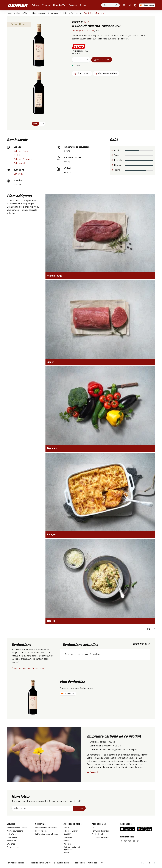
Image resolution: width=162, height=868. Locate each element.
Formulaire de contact (101, 831)
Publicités (67, 844)
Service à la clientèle (100, 834)
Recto (36, 124)
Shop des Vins (60, 5)
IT (154, 863)
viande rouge (55, 276)
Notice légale (93, 863)
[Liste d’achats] (135, 5)
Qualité (66, 841)
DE (143, 863)
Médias (66, 853)
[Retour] (142, 629)
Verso (42, 124)
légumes (52, 448)
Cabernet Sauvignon (23, 159)
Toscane (75, 13)
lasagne (52, 535)
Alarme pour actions (15, 831)
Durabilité (67, 834)
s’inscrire (79, 808)
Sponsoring (68, 837)
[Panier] (124, 5)
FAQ (94, 828)
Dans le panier (102, 60)
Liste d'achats (12, 834)
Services (73, 5)
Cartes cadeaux (13, 847)
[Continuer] (155, 629)
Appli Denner (12, 837)
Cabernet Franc (21, 151)
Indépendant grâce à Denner (47, 834)
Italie (65, 13)
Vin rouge (55, 13)
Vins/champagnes (39, 13)
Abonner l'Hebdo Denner (17, 828)
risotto (51, 621)
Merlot (17, 155)
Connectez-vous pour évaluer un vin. (28, 668)
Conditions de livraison (101, 837)
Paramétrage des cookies (17, 863)
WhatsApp (11, 844)
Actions (35, 5)
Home (9, 13)
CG (102, 863)
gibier (51, 362)
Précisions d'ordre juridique (41, 863)
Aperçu (66, 828)
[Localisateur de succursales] (129, 5)
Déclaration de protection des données (70, 863)
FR (149, 863)
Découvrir (46, 5)
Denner (83, 5)
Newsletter (11, 841)
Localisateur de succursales (46, 828)
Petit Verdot (19, 163)
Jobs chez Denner (71, 831)
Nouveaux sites (41, 831)
